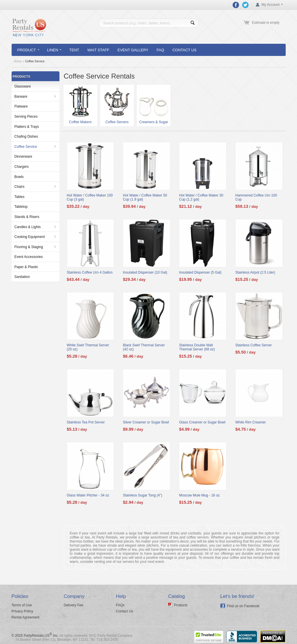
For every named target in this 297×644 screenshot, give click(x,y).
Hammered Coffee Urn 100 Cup (256, 197)
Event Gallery (133, 50)
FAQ (160, 50)
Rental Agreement (26, 617)
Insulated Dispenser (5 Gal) (200, 272)
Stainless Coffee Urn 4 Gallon (90, 272)
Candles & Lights (28, 227)
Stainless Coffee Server (253, 345)
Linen (54, 50)
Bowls (19, 177)
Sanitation (22, 277)
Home (18, 61)
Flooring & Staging (29, 247)
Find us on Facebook (243, 606)
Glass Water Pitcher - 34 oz (88, 495)
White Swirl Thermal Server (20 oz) (88, 347)
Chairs (20, 187)
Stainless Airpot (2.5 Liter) (255, 272)
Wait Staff (98, 50)
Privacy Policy (22, 611)
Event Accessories (29, 257)
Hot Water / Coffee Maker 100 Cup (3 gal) (90, 197)
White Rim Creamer (250, 422)
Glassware (23, 86)
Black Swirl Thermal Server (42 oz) (144, 347)
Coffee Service (26, 147)
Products (181, 605)
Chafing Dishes (26, 137)
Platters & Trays (27, 127)
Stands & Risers (27, 217)
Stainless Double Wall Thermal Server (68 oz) (197, 347)
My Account (270, 5)
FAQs (120, 605)
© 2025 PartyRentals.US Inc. (35, 636)
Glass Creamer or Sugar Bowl (202, 422)
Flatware (21, 106)
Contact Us (184, 50)
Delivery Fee (74, 605)
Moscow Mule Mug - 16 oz (200, 495)
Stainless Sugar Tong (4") (143, 495)
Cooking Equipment (30, 237)
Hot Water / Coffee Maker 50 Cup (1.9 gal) (145, 197)
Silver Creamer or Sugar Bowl (146, 422)
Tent (74, 50)
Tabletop (21, 207)
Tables (20, 197)
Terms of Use (22, 605)
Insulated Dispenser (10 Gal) (145, 272)
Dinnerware (23, 157)
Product (28, 50)
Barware (21, 97)
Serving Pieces (26, 117)
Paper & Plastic (26, 267)
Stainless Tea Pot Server (86, 422)
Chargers (22, 167)
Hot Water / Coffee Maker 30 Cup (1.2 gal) (201, 197)
